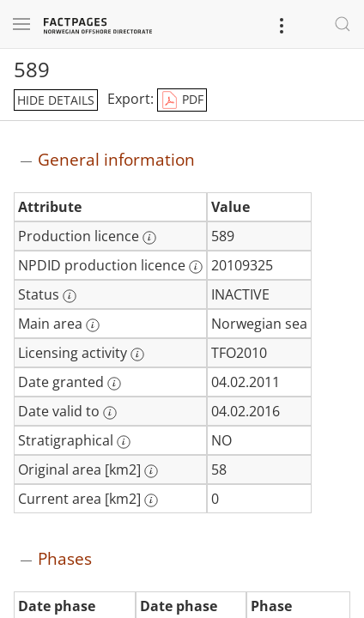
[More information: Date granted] (114, 384)
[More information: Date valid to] (110, 413)
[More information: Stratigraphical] (124, 442)
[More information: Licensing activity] (137, 354)
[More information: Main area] (93, 325)
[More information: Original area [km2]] (151, 471)
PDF (182, 100)
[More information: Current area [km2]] (151, 500)
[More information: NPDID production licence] (196, 267)
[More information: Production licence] (149, 238)
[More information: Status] (70, 296)
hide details (56, 100)
